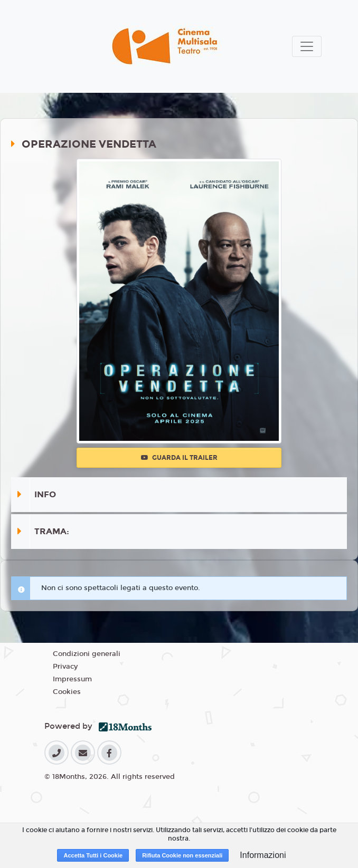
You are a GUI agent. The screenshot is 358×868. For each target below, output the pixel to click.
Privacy (65, 667)
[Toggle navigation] (307, 46)
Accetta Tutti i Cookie (93, 855)
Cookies (67, 692)
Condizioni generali (87, 654)
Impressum (72, 679)
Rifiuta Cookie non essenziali (182, 855)
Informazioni (263, 855)
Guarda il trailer (179, 458)
